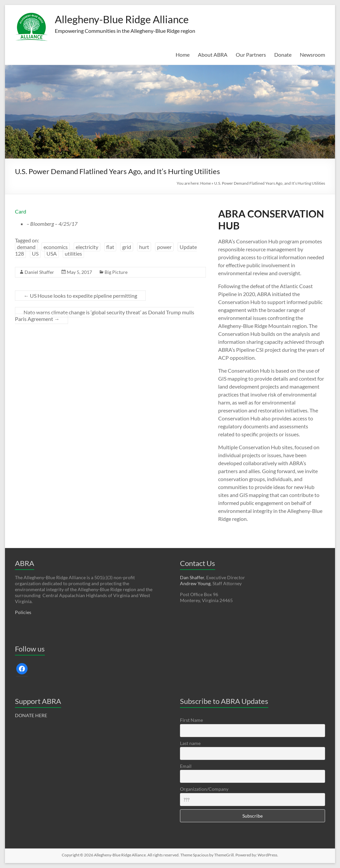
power (164, 247)
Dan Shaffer (192, 577)
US (35, 253)
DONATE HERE (31, 715)
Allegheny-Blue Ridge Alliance (132, 19)
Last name (190, 743)
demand (26, 247)
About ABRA (213, 55)
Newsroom (312, 55)
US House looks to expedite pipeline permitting (80, 296)
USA (52, 253)
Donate (283, 55)
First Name (191, 720)
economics (56, 247)
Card (21, 211)
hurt (144, 247)
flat (110, 247)
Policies (23, 612)
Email (186, 766)
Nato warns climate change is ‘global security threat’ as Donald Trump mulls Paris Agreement (105, 315)
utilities (73, 253)
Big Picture (116, 272)
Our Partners (251, 55)
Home (183, 55)
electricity (87, 247)
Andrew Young (195, 583)
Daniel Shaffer (39, 272)
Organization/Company (204, 789)
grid (127, 247)
